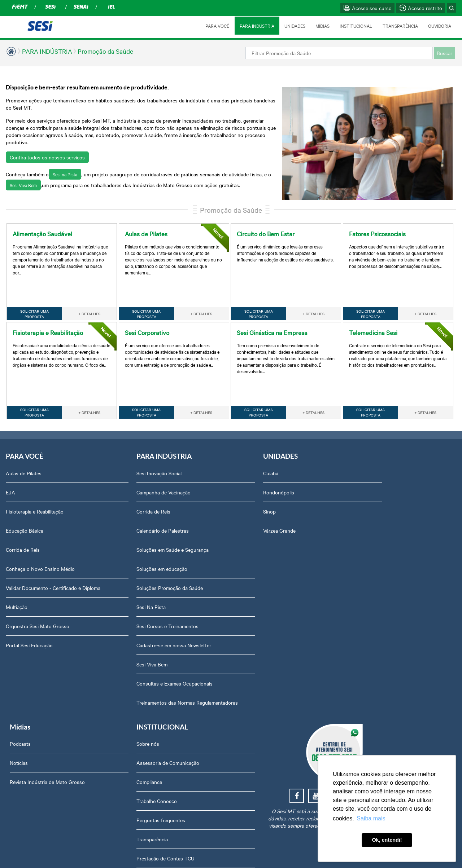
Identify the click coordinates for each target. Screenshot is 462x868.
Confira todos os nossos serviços (47, 143)
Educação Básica (25, 507)
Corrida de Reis (23, 526)
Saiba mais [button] (371, 818)
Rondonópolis (197, 469)
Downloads (365, 641)
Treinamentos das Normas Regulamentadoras (125, 683)
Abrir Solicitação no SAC (380, 660)
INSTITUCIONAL (356, 26)
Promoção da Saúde (105, 51)
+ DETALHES (89, 290)
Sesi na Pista (65, 160)
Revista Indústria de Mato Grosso (304, 488)
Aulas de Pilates (24, 450)
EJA (10, 469)
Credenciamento (370, 622)
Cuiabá (189, 450)
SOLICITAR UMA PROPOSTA (34, 290)
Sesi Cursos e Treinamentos (127, 603)
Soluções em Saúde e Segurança (132, 526)
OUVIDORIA (440, 26)
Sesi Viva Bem (289, 160)
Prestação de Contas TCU (381, 565)
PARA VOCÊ (216, 26)
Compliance (365, 488)
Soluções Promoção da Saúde (129, 565)
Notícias (276, 469)
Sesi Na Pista (110, 584)
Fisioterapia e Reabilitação (35, 488)
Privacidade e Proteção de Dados (389, 603)
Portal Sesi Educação (29, 629)
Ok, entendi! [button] (387, 840)
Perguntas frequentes (377, 526)
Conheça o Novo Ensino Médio (40, 546)
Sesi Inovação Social (118, 450)
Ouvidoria (363, 679)
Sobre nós (364, 450)
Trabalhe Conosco (372, 507)
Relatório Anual (369, 584)
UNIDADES (294, 26)
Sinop (188, 488)
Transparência (368, 546)
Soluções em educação (121, 546)
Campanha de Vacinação (123, 469)
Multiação (17, 591)
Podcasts (277, 450)
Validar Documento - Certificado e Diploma (43, 568)
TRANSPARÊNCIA (400, 26)
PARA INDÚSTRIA (256, 26)
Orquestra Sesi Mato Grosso (38, 610)
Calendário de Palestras (122, 507)
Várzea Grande (197, 507)
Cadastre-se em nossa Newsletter (133, 622)
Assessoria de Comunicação (384, 469)
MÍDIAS (322, 26)
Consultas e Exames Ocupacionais (134, 660)
